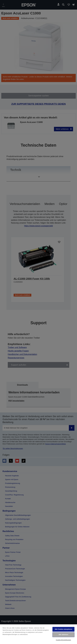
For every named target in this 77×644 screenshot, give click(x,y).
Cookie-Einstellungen (63, 640)
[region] (38, 634)
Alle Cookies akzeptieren (63, 629)
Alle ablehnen (63, 635)
